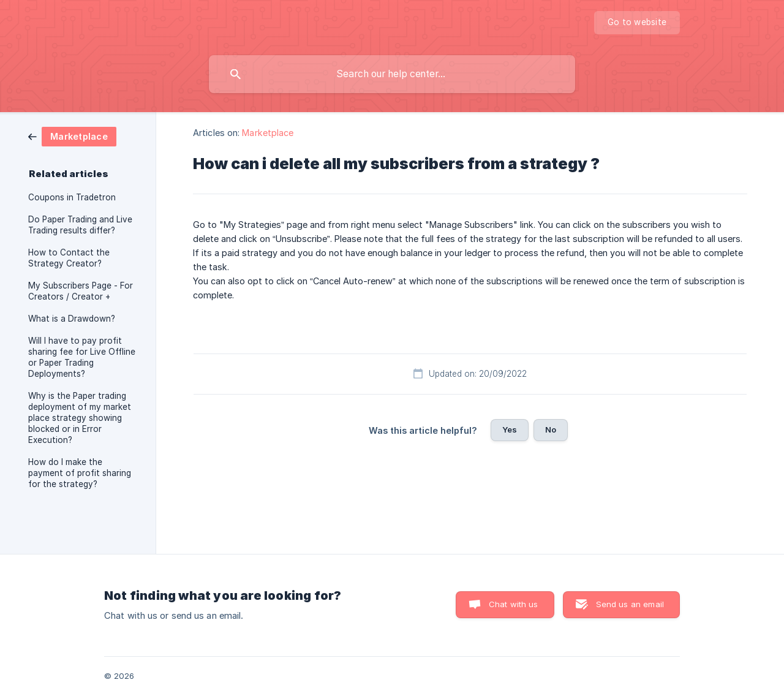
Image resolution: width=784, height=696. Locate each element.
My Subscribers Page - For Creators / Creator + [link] (81, 291)
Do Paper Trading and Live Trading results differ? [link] (80, 225)
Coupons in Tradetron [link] (72, 197)
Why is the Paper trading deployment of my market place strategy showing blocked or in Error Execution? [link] (80, 418)
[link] (72, 136)
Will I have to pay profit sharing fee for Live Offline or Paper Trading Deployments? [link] (82, 357)
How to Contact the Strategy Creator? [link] (69, 258)
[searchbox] (392, 74)
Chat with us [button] (514, 604)
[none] (637, 23)
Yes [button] (510, 429)
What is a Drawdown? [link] (72, 319)
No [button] (551, 429)
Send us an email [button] (630, 604)
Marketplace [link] (268, 133)
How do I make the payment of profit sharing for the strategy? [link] (80, 473)
